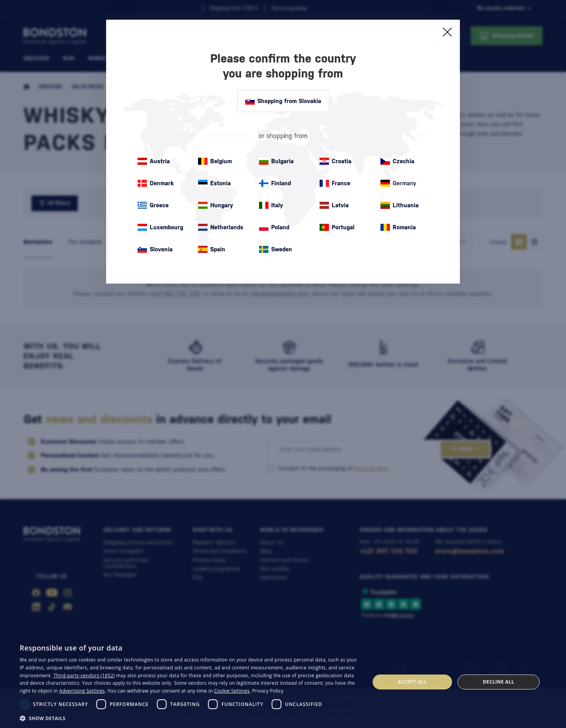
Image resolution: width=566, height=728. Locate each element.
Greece (153, 205)
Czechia (397, 161)
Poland (274, 227)
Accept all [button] (412, 682)
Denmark (156, 183)
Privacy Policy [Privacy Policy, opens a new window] (268, 691)
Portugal (337, 227)
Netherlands (221, 227)
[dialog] (283, 682)
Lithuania (400, 205)
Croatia (335, 161)
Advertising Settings (82, 691)
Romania (398, 227)
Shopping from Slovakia (283, 101)
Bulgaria (276, 161)
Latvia (334, 205)
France (335, 183)
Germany (398, 183)
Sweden (276, 249)
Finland (275, 183)
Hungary (216, 205)
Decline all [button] (498, 682)
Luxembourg (160, 227)
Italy (271, 205)
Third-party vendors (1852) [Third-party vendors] (84, 675)
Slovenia (155, 249)
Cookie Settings (232, 691)
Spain (212, 249)
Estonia (214, 183)
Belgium (215, 161)
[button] (190, 718)
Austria (154, 161)
